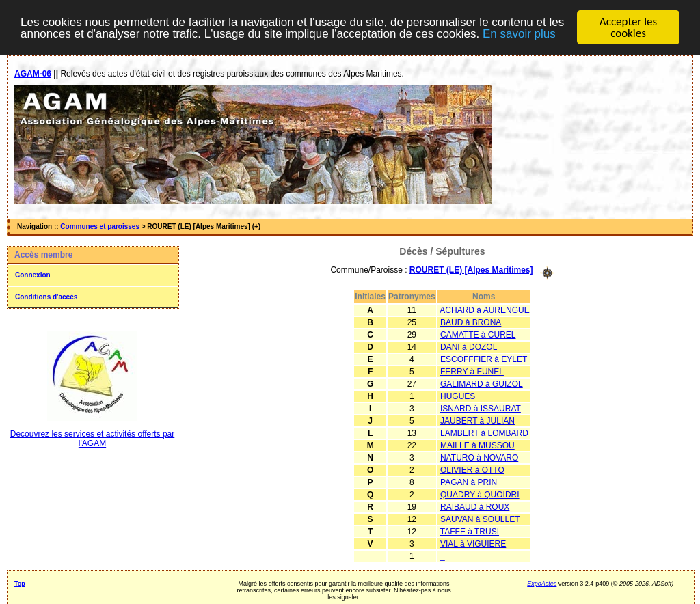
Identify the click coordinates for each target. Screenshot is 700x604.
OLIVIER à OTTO (472, 469)
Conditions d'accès (46, 297)
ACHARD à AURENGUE (484, 310)
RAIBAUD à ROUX (475, 506)
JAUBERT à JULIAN (477, 420)
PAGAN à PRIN (469, 482)
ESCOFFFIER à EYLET (484, 359)
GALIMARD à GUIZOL (482, 383)
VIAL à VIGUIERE (473, 543)
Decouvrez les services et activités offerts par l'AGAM (93, 439)
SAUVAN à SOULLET (480, 519)
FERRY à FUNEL (472, 371)
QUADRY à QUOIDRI (480, 494)
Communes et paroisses (100, 226)
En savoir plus (519, 33)
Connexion (33, 275)
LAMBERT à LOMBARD (484, 433)
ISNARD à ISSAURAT (481, 408)
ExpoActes (542, 583)
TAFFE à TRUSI (470, 531)
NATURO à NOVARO (479, 457)
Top (20, 583)
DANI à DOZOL (469, 346)
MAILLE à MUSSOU (477, 445)
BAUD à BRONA (471, 322)
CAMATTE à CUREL (478, 334)
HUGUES (458, 396)
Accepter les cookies (628, 27)
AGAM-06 (33, 74)
